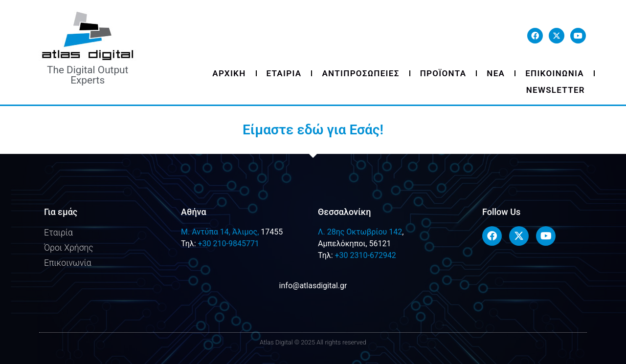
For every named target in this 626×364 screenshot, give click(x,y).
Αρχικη (229, 73)
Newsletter (556, 90)
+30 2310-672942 (365, 255)
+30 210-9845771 (228, 244)
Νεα (496, 73)
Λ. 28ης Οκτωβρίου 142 (360, 232)
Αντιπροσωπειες (360, 73)
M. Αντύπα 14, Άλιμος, (220, 232)
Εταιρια (284, 73)
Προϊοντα (443, 73)
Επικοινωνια (555, 73)
